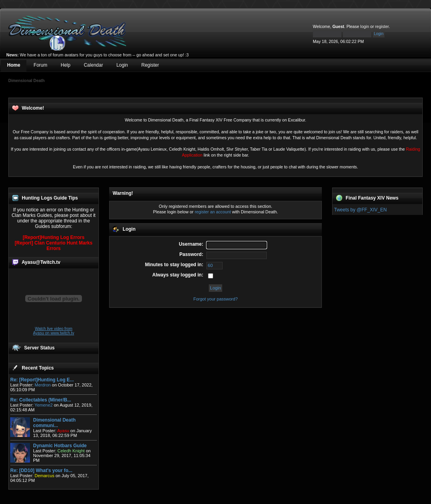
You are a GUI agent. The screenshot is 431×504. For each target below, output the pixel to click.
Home (14, 65)
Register (150, 65)
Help (66, 65)
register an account (213, 212)
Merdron (43, 385)
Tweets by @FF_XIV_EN (360, 210)
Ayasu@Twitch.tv (41, 262)
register (382, 26)
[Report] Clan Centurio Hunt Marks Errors (53, 246)
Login (122, 65)
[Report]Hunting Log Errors (54, 237)
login (365, 26)
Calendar (94, 65)
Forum (40, 65)
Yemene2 (44, 405)
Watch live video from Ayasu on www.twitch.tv (54, 331)
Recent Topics (38, 368)
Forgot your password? (216, 299)
